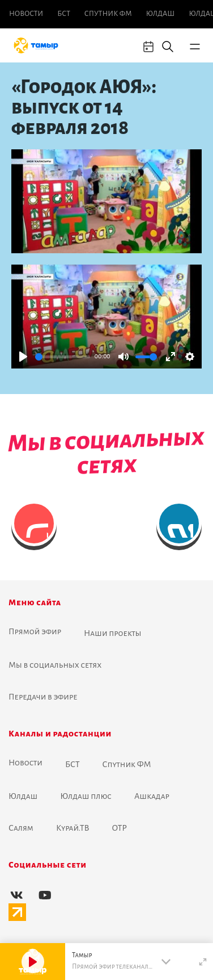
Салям (21, 828)
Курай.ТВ (73, 828)
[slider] (63, 357)
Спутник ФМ (108, 14)
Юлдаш (161, 14)
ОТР (120, 828)
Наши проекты (113, 633)
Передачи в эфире (43, 697)
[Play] (23, 357)
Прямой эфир (35, 631)
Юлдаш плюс (86, 796)
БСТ (63, 14)
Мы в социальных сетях (55, 665)
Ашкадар (152, 796)
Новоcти (26, 14)
